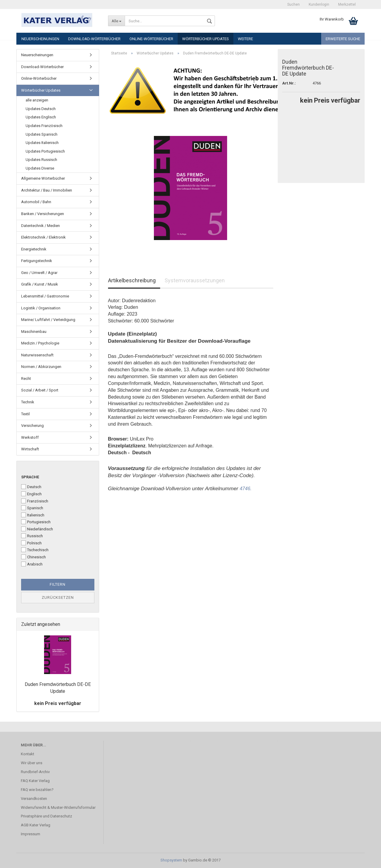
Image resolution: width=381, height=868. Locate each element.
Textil (25, 414)
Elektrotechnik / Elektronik (43, 237)
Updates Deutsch (41, 109)
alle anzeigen (37, 100)
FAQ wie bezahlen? (37, 790)
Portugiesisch (36, 522)
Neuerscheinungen (40, 39)
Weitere (245, 39)
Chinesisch (33, 557)
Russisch (32, 536)
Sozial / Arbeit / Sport (40, 390)
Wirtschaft (30, 449)
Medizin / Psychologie (40, 343)
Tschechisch (35, 550)
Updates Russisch (41, 160)
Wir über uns (32, 763)
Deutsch (31, 487)
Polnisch (31, 543)
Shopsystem (171, 860)
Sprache (30, 477)
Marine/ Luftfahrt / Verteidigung (48, 320)
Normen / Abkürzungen (41, 367)
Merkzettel (347, 4)
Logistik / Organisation (41, 308)
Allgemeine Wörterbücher (43, 178)
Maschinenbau (34, 332)
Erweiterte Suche (343, 39)
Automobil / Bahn (36, 202)
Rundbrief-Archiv (35, 772)
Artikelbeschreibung (132, 280)
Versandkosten (34, 799)
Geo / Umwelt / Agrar (39, 273)
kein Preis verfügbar (58, 703)
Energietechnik (34, 249)
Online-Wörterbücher (151, 39)
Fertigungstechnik (37, 261)
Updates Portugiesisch (45, 151)
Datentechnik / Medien (40, 226)
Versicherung (32, 426)
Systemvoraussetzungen (195, 280)
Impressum (31, 834)
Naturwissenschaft (37, 355)
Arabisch (32, 564)
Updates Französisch (44, 126)
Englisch (31, 494)
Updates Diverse (40, 168)
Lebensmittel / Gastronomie (45, 296)
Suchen (293, 4)
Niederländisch (37, 529)
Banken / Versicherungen (43, 214)
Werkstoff (30, 437)
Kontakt (28, 754)
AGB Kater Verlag (36, 825)
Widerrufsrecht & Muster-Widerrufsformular (58, 807)
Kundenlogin (319, 4)
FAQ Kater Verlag (35, 781)
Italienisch (33, 515)
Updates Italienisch (42, 143)
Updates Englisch (41, 117)
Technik (28, 402)
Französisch (35, 501)
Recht (26, 379)
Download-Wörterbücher (94, 39)
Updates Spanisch (42, 134)
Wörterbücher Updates (206, 39)
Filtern (58, 584)
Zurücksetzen (58, 597)
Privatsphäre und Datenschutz (46, 816)
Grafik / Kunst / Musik (40, 284)
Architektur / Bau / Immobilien (47, 190)
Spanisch (32, 508)
